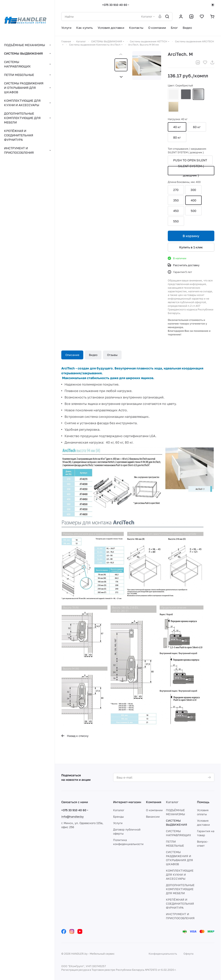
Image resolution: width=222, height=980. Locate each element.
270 (176, 190)
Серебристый (198, 94)
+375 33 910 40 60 (115, 5)
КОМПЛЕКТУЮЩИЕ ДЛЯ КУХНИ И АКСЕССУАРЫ (180, 875)
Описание (72, 355)
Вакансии (153, 817)
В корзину (191, 236)
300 (193, 190)
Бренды (118, 817)
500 (193, 211)
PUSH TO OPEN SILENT (190, 160)
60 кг (197, 127)
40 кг (177, 127)
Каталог (119, 810)
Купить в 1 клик (191, 247)
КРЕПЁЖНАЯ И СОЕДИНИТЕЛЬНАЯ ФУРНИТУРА (180, 904)
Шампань (173, 107)
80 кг (177, 137)
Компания (154, 802)
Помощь (203, 802)
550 (176, 221)
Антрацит (186, 94)
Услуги (118, 823)
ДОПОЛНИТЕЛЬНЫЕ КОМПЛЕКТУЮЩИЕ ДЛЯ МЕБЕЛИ (180, 889)
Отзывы (112, 355)
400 (193, 200)
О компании (154, 810)
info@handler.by (72, 817)
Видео (93, 355)
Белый (173, 94)
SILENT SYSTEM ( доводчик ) (191, 171)
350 (176, 200)
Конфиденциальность (163, 954)
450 (176, 211)
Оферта (188, 954)
